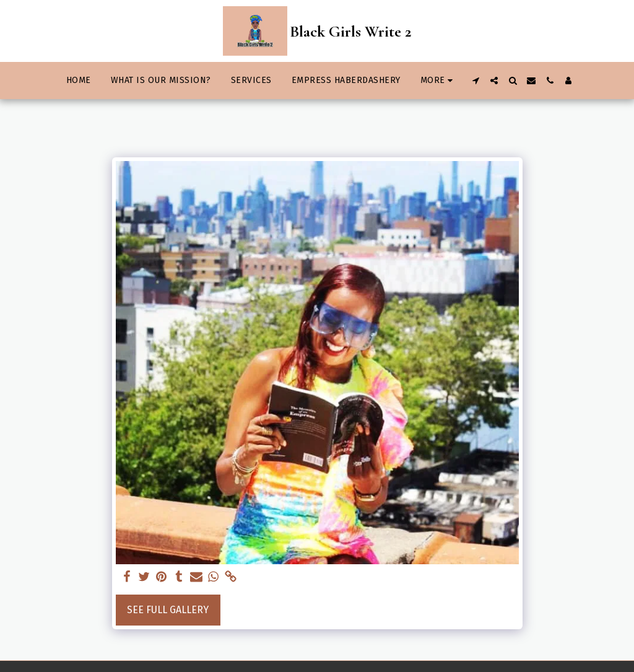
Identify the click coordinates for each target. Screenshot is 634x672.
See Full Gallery (168, 610)
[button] (475, 81)
